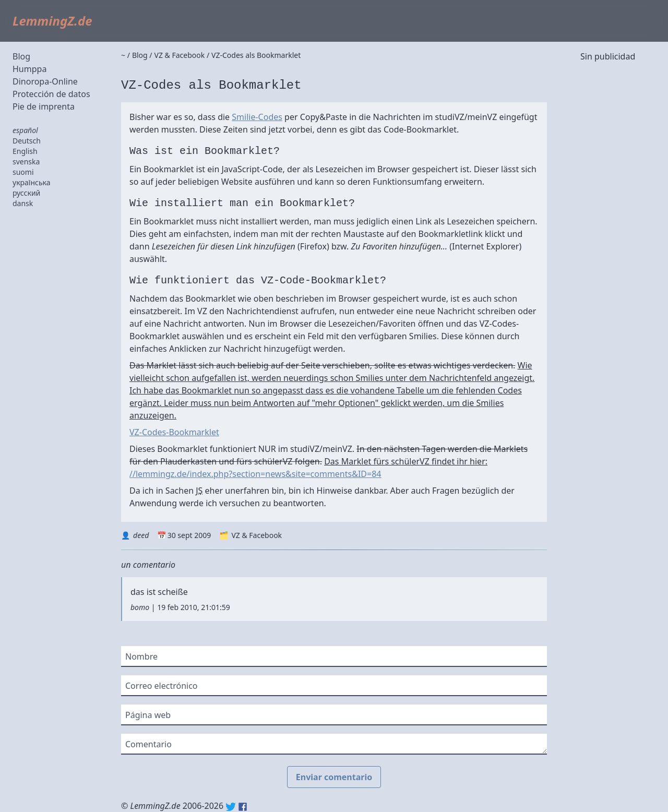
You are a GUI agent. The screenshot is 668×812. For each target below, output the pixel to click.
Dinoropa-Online (45, 81)
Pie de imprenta (44, 106)
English (25, 151)
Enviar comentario (334, 777)
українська (32, 182)
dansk (23, 203)
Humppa (29, 69)
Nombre (141, 656)
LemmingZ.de (52, 21)
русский (26, 193)
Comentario (148, 744)
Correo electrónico (162, 686)
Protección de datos (51, 94)
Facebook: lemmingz (243, 807)
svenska (26, 162)
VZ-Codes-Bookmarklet (174, 432)
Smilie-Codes (257, 117)
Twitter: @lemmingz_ (231, 807)
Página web (148, 715)
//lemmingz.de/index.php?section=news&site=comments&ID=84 (255, 474)
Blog (21, 56)
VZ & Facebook (257, 535)
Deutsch (27, 141)
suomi (23, 172)
